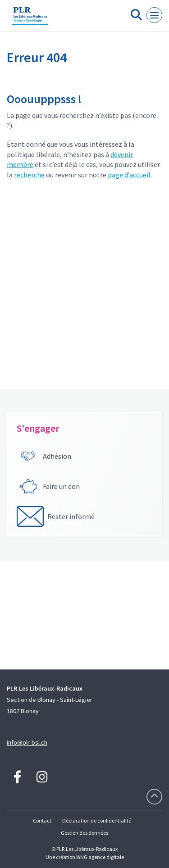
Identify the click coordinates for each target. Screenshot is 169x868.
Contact (42, 821)
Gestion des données (84, 833)
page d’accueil (129, 175)
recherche (29, 175)
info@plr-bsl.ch (27, 742)
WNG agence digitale (100, 857)
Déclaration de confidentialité (97, 821)
